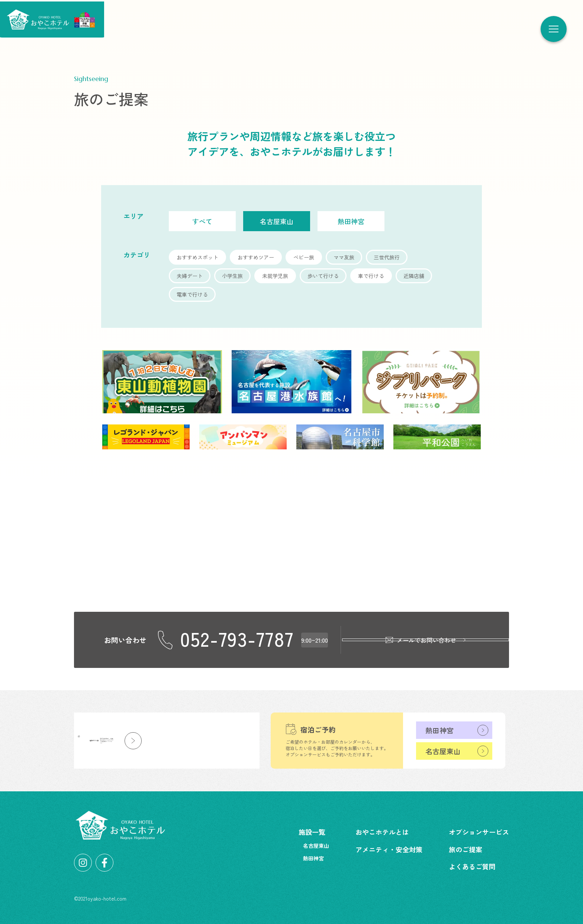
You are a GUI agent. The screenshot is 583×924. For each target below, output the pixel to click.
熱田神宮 (439, 730)
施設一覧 (312, 832)
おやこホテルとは (382, 832)
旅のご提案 (466, 849)
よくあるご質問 (472, 866)
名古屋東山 (443, 751)
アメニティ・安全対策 (389, 849)
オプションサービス (479, 832)
